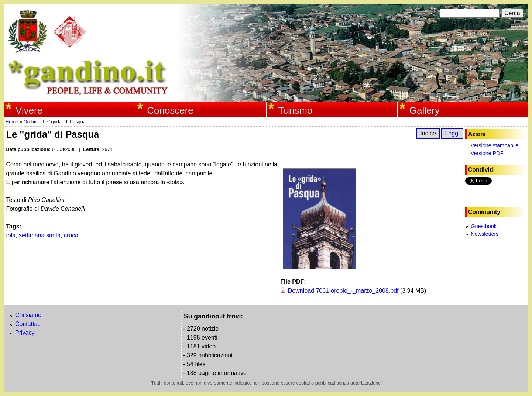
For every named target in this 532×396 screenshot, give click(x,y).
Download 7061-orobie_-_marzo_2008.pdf (343, 291)
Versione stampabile (495, 145)
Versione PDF (487, 153)
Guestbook (484, 226)
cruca (71, 235)
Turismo (296, 110)
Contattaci (28, 324)
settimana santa (40, 235)
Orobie (30, 122)
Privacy (25, 333)
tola (11, 235)
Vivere (29, 110)
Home (12, 122)
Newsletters (485, 234)
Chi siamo (28, 315)
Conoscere (170, 110)
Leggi (452, 133)
